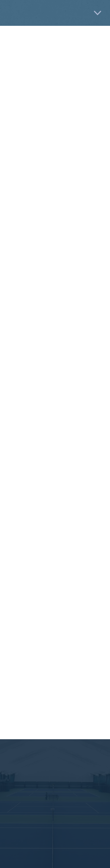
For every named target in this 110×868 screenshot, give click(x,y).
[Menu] (98, 13)
